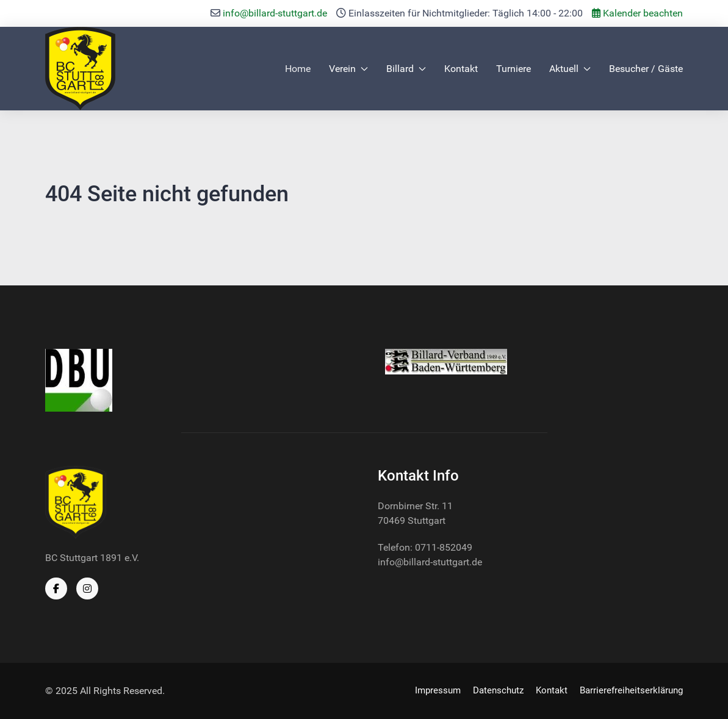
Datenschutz (498, 690)
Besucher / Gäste (646, 69)
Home (298, 69)
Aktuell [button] (570, 69)
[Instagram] (87, 588)
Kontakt (461, 69)
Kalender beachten (637, 13)
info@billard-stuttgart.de (275, 13)
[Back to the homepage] (80, 69)
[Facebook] (56, 588)
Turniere (514, 69)
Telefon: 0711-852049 (425, 547)
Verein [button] (348, 69)
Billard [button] (406, 69)
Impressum (438, 690)
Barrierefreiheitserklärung (631, 690)
